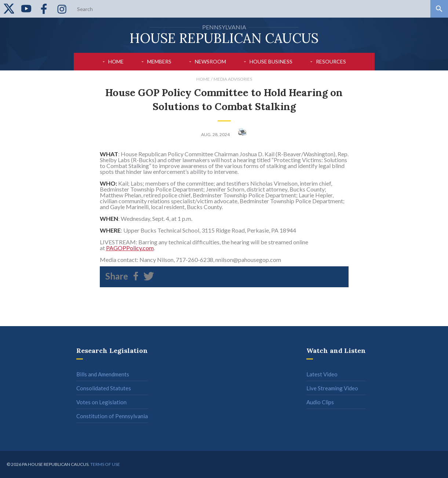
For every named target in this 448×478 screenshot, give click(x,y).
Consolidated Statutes (104, 388)
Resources (331, 61)
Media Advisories (233, 79)
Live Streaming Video (332, 388)
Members (159, 61)
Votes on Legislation (101, 402)
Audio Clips (320, 402)
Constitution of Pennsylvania (112, 416)
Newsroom (210, 61)
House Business (271, 61)
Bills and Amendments (103, 374)
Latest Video (322, 374)
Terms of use (105, 464)
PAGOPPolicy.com (130, 248)
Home (116, 61)
